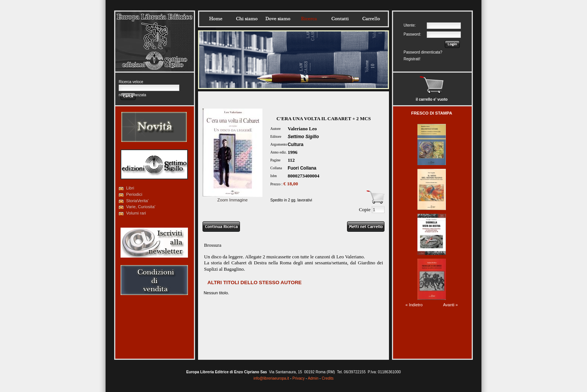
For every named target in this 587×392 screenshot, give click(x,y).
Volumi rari (136, 213)
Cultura (295, 145)
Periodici (134, 194)
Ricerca (309, 19)
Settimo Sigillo (303, 137)
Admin (313, 378)
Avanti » (450, 305)
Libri (130, 188)
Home (216, 19)
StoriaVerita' (137, 201)
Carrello (371, 19)
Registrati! (412, 59)
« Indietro (414, 305)
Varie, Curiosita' (141, 207)
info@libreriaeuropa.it (271, 378)
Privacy (299, 378)
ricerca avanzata (132, 95)
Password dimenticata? (423, 52)
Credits (328, 378)
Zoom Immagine (232, 198)
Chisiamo (247, 19)
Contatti (340, 19)
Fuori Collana (302, 168)
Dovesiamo (278, 19)
